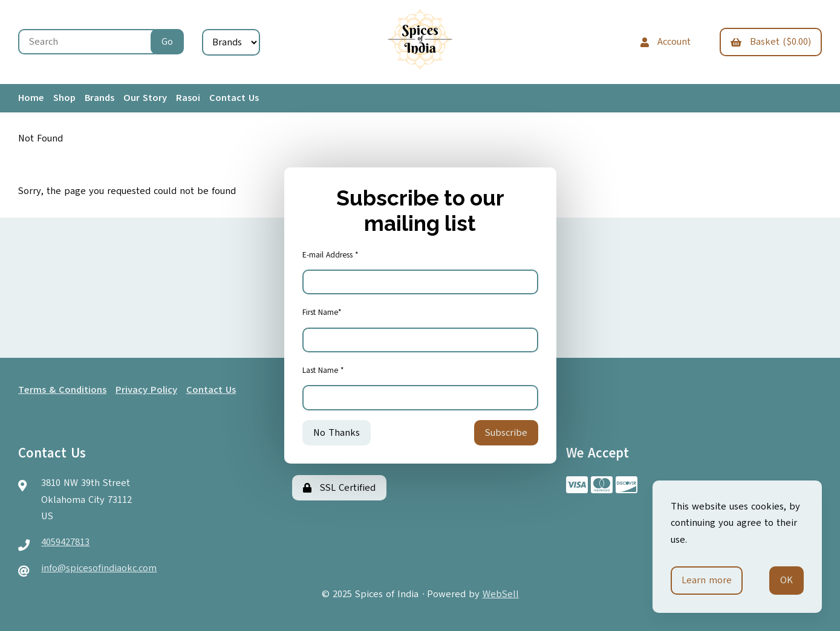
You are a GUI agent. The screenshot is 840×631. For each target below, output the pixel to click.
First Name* (322, 312)
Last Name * (323, 371)
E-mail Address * (330, 255)
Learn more (707, 580)
